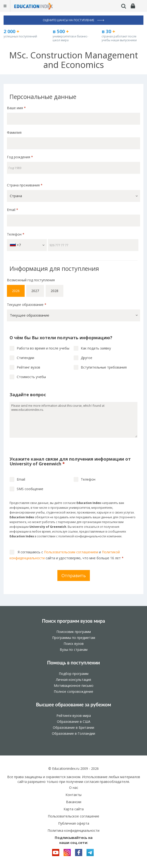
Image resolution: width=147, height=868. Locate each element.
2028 (54, 291)
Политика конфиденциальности (73, 830)
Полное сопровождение (73, 691)
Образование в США (74, 722)
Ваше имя (16, 108)
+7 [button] (27, 245)
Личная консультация (73, 680)
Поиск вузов (74, 644)
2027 (35, 291)
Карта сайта (74, 809)
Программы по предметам (74, 638)
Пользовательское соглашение (73, 816)
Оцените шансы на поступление (73, 20)
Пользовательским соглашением (71, 552)
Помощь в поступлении (73, 663)
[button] (73, 196)
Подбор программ (74, 674)
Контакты (73, 795)
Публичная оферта (74, 823)
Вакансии (74, 802)
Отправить (74, 575)
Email (13, 210)
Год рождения (20, 157)
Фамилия (14, 132)
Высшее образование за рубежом (73, 704)
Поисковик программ (74, 632)
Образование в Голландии (73, 733)
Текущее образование (27, 305)
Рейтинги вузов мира (74, 716)
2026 (16, 291)
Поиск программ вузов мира (74, 621)
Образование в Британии (73, 727)
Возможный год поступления (31, 280)
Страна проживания (25, 185)
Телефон (16, 234)
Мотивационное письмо (74, 686)
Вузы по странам (74, 650)
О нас (74, 788)
